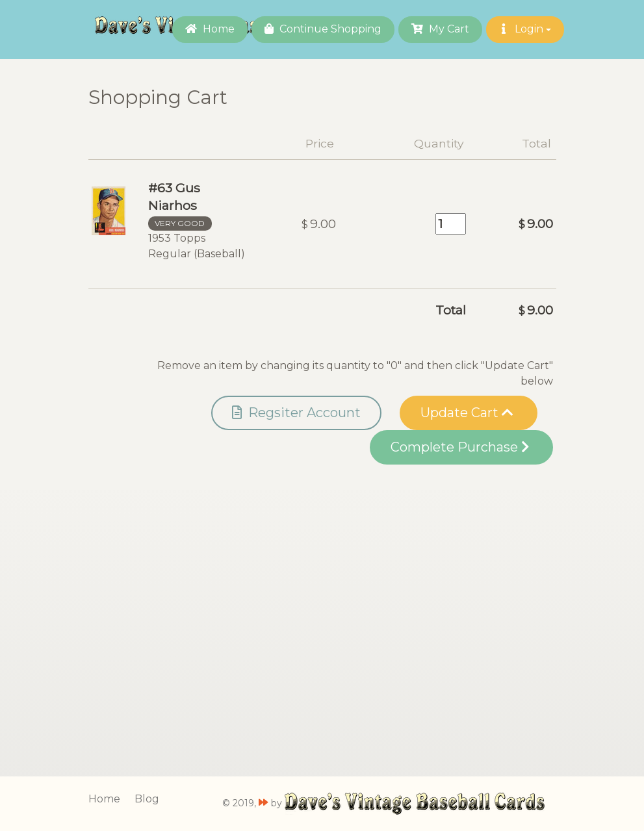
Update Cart (467, 413)
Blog (147, 799)
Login (525, 29)
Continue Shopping (323, 29)
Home (210, 29)
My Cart (440, 29)
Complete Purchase (460, 447)
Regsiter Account (296, 413)
